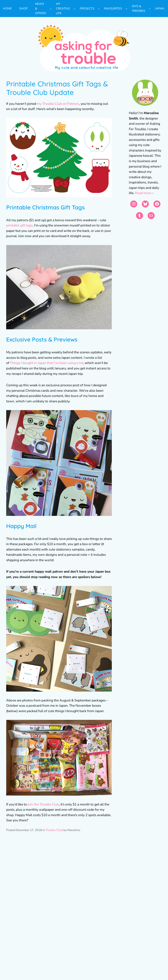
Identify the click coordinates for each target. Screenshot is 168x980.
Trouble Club (54, 830)
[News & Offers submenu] (50, 9)
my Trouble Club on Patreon (58, 104)
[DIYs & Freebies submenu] (150, 9)
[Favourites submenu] (126, 9)
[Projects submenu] (99, 9)
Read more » (144, 193)
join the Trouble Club (43, 804)
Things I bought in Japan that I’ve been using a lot (47, 363)
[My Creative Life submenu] (75, 9)
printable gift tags (19, 225)
